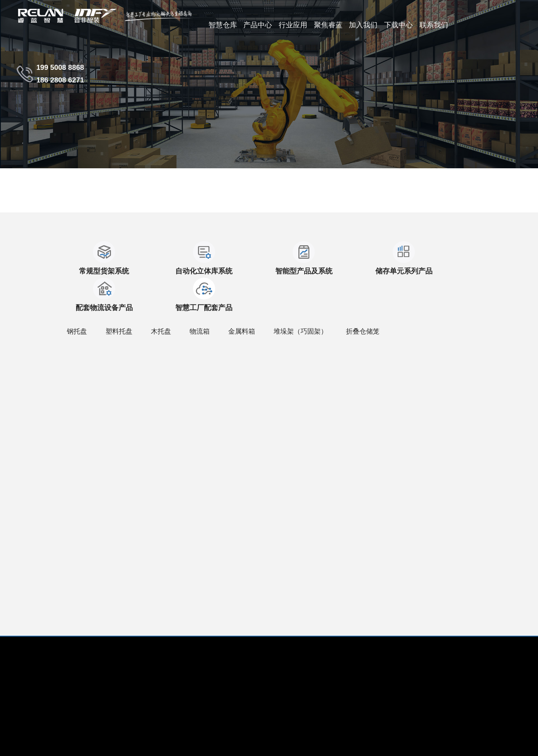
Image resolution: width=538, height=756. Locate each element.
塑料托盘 (119, 294)
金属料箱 (242, 294)
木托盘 (161, 294)
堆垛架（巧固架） (301, 294)
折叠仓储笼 (363, 294)
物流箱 (200, 294)
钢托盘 (77, 294)
